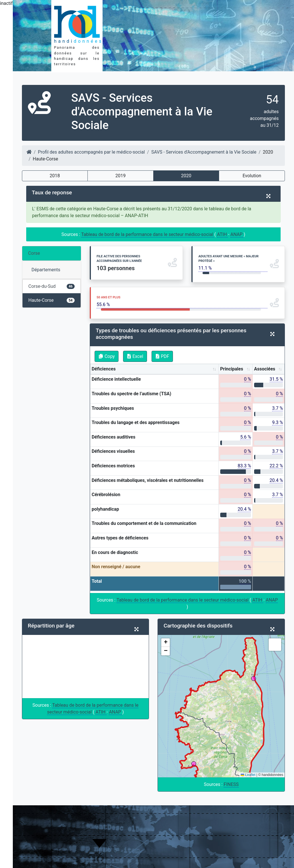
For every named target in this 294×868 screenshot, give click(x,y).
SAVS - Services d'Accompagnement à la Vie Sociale (204, 152)
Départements (46, 270)
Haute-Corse (52, 300)
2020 (186, 176)
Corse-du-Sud (52, 286)
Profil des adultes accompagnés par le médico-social (91, 152)
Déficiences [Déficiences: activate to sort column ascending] (104, 369)
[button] (166, 643)
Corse (34, 253)
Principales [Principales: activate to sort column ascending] (232, 369)
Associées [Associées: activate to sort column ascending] (265, 369)
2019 (121, 176)
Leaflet (248, 775)
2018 (55, 176)
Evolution (252, 176)
